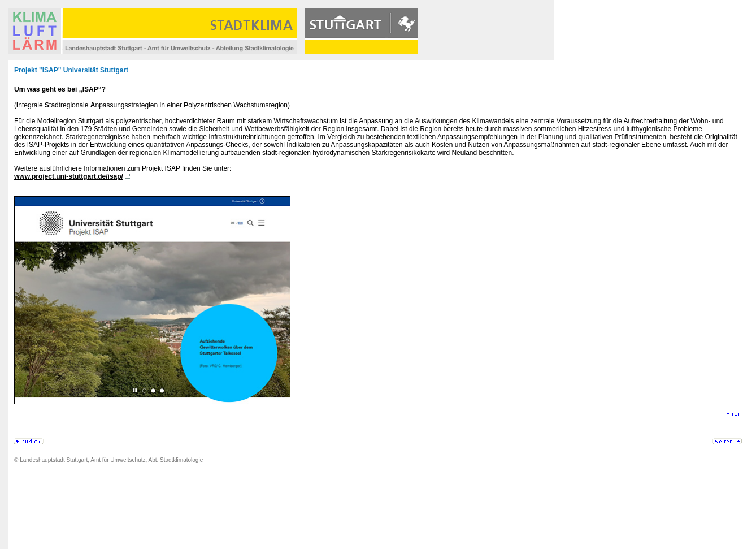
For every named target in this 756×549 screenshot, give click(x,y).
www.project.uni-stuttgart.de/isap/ (69, 176)
